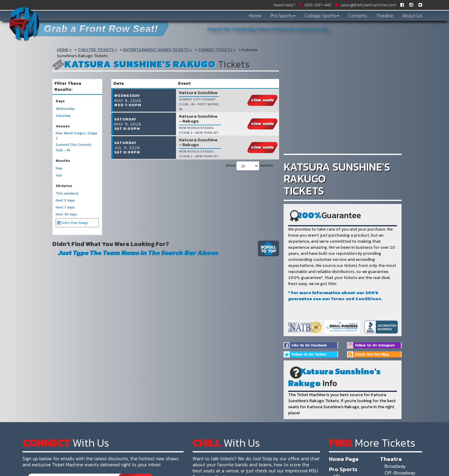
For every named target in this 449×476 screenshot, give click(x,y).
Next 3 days (65, 200)
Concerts (358, 15)
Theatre (385, 15)
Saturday (63, 116)
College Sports (322, 15)
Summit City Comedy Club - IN (73, 147)
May (59, 168)
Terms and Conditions (356, 299)
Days (60, 101)
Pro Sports (283, 15)
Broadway (395, 466)
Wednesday (65, 109)
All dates (64, 186)
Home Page (344, 459)
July (59, 175)
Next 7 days (65, 207)
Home (255, 15)
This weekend (67, 194)
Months (63, 161)
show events (249, 164)
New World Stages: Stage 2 (76, 136)
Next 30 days (66, 214)
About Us (412, 15)
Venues (63, 126)
